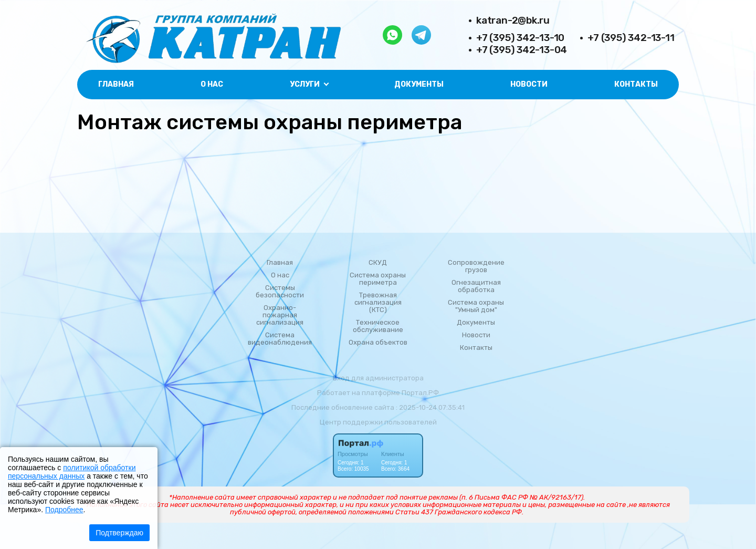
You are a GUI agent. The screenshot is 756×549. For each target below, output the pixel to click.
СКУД (378, 263)
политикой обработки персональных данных (72, 472)
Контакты (636, 84)
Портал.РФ (420, 393)
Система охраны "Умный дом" (476, 306)
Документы (419, 84)
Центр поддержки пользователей (378, 422)
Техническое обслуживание (378, 326)
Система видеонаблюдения (280, 339)
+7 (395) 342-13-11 (631, 38)
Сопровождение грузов (476, 266)
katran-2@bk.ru (513, 20)
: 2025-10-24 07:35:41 (430, 407)
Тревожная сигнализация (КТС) (378, 303)
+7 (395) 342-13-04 (522, 50)
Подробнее (64, 510)
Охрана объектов (378, 343)
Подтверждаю (119, 533)
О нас (212, 84)
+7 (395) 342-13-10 (520, 38)
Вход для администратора (378, 378)
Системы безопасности (280, 292)
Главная (116, 84)
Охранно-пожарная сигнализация (280, 315)
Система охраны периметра (378, 279)
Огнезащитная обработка (476, 286)
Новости (529, 84)
